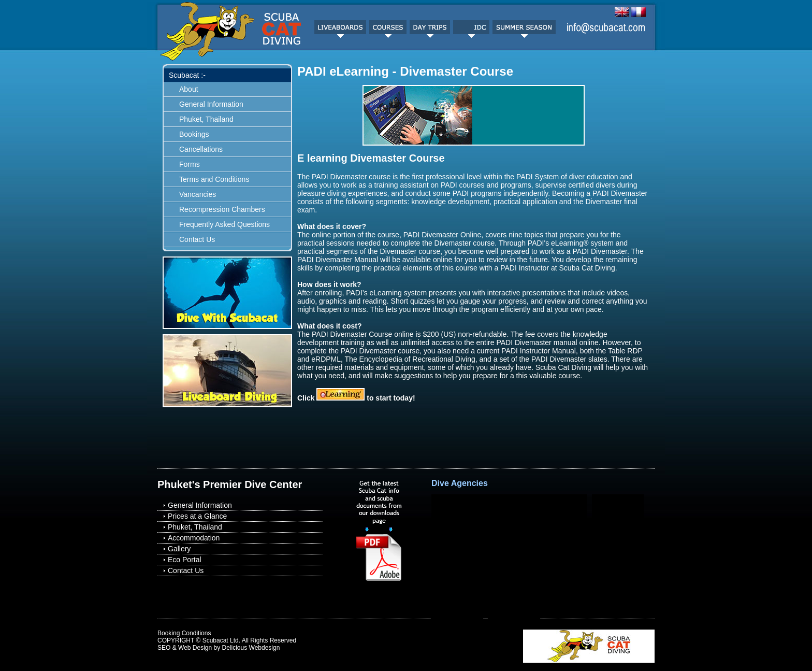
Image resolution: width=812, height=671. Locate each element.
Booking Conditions (184, 633)
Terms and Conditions (214, 179)
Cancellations (201, 149)
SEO (164, 648)
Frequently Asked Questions (224, 224)
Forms (190, 164)
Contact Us (197, 239)
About (189, 89)
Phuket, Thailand (206, 119)
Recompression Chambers (222, 209)
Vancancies (198, 194)
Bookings (194, 134)
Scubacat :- (187, 75)
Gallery (179, 549)
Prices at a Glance (197, 516)
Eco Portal (185, 560)
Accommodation (194, 538)
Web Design (195, 648)
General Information (211, 104)
